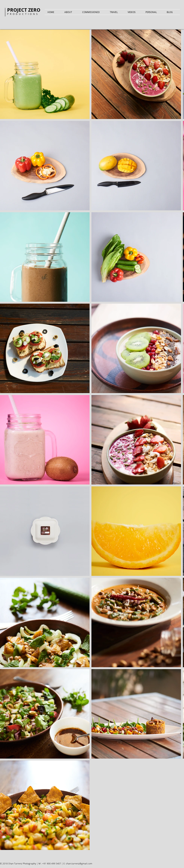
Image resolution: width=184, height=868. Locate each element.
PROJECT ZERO (24, 10)
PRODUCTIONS (23, 14)
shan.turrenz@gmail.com (79, 863)
